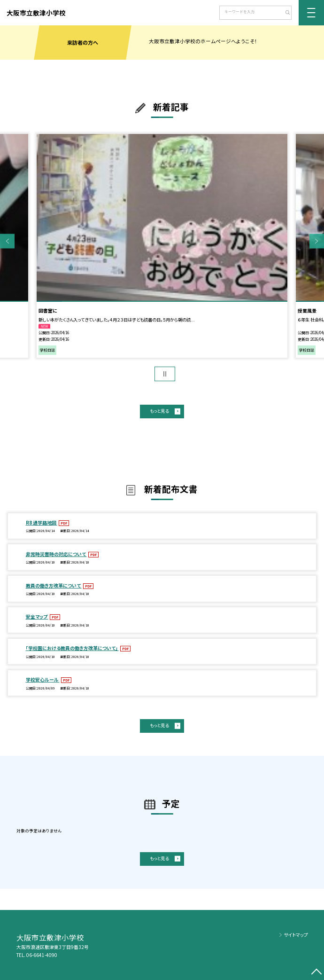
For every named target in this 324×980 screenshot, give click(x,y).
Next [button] (317, 241)
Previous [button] (7, 241)
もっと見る (159, 411)
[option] (162, 246)
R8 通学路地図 (42, 522)
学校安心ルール (43, 679)
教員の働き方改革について (54, 585)
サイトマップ (296, 935)
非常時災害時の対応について (56, 554)
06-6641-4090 (42, 955)
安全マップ (37, 616)
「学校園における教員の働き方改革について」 (72, 648)
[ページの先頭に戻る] (317, 973)
